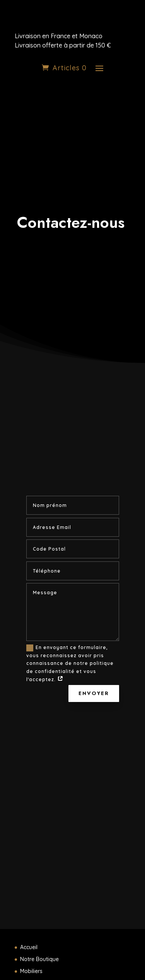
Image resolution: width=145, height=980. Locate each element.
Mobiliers (31, 971)
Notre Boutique (39, 959)
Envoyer (94, 693)
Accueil (29, 947)
